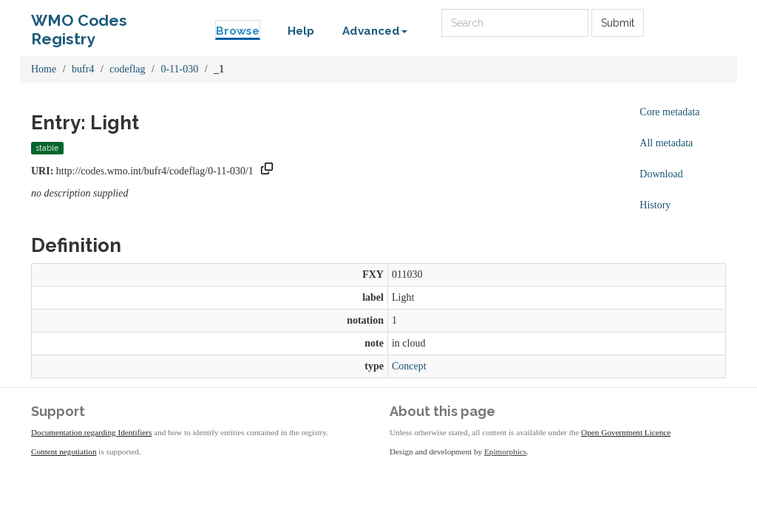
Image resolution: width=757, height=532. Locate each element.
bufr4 (83, 69)
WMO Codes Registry (79, 24)
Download (661, 174)
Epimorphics (505, 451)
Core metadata (669, 112)
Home (44, 69)
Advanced (375, 31)
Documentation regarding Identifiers (91, 432)
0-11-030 (179, 69)
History (655, 205)
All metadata (666, 143)
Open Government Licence (626, 432)
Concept (409, 366)
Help (301, 31)
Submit (618, 23)
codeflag (127, 69)
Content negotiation (64, 451)
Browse (238, 31)
